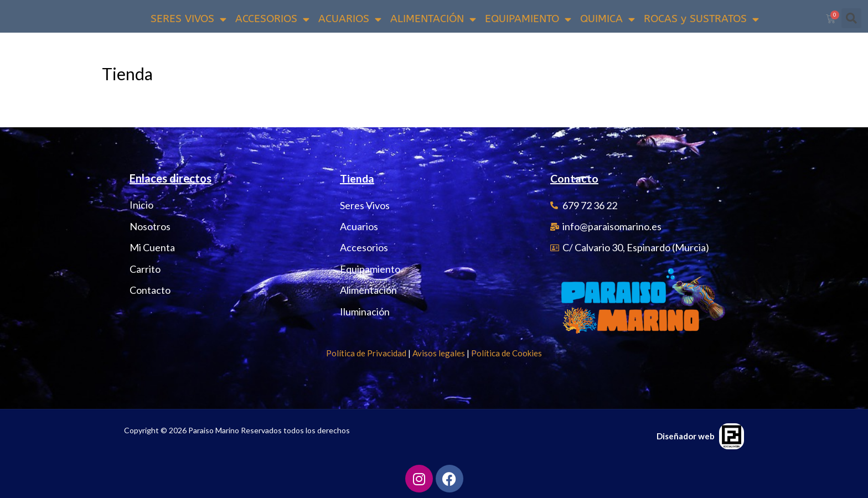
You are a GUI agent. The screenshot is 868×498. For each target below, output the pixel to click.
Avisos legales (439, 353)
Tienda (357, 179)
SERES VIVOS (188, 19)
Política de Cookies (507, 353)
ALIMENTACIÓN (433, 19)
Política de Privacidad (366, 353)
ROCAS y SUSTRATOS (701, 19)
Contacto (575, 179)
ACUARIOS (350, 19)
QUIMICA (608, 19)
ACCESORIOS (272, 19)
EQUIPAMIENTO (528, 19)
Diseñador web (686, 436)
